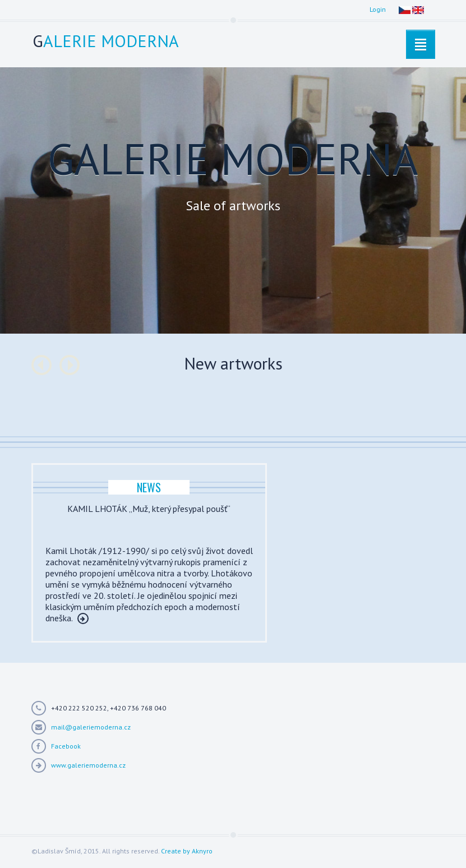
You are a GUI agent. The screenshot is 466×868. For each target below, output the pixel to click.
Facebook (66, 746)
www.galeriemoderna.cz (88, 765)
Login (378, 9)
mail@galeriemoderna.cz (91, 727)
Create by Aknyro (187, 851)
